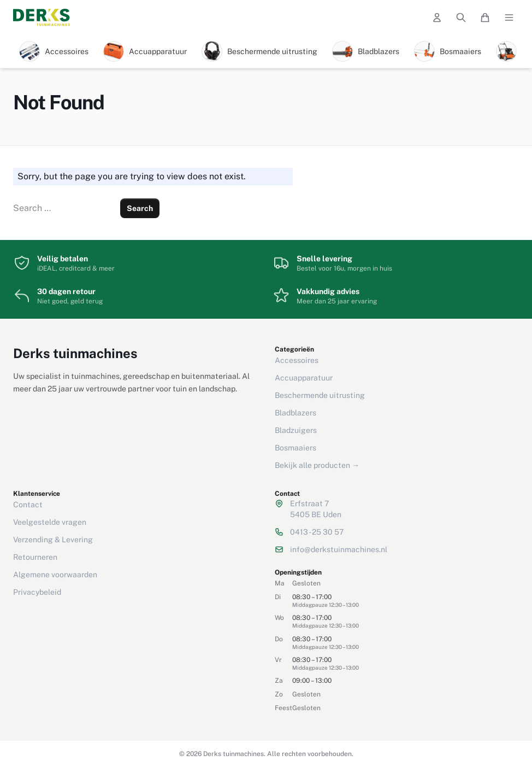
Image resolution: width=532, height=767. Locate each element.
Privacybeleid (37, 592)
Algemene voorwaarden (55, 575)
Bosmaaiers (295, 448)
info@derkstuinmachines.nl (339, 549)
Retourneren (35, 557)
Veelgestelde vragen (50, 522)
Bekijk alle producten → (317, 465)
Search (140, 208)
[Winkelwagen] (485, 17)
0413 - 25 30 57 (317, 532)
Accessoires (297, 360)
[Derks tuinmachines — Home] (42, 17)
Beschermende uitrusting (320, 395)
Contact (28, 505)
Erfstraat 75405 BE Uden (316, 509)
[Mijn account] (437, 17)
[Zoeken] (461, 17)
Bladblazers (295, 413)
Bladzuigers (296, 430)
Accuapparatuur (304, 378)
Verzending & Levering (53, 540)
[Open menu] (509, 17)
